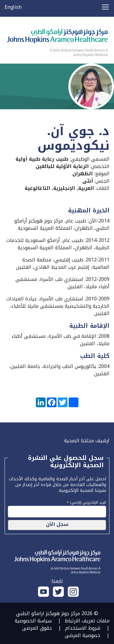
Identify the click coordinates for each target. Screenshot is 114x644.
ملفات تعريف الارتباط (87, 621)
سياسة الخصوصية (33, 621)
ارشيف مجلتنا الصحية (87, 441)
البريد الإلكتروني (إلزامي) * (86, 502)
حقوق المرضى (37, 628)
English (13, 7)
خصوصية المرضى (83, 635)
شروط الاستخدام (83, 628)
